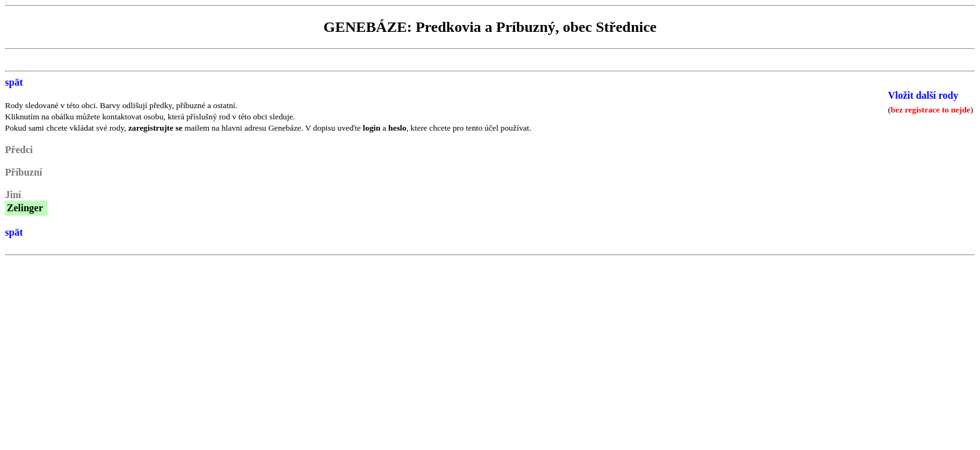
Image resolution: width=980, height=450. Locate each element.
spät (14, 82)
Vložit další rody (923, 95)
